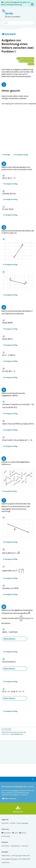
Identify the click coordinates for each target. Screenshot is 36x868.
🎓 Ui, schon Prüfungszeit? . (16, 3)
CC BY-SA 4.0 (5, 734)
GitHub (23, 833)
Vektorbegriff (9, 34)
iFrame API (25, 846)
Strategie (6, 155)
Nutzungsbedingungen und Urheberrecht (16, 859)
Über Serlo (5, 823)
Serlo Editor (6, 846)
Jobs (15, 833)
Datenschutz (6, 856)
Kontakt (13, 823)
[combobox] (18, 23)
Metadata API (16, 846)
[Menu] (32, 4)
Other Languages (22, 823)
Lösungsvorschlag (21, 155)
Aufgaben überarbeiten (25, 59)
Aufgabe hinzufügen (26, 61)
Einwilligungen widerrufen (21, 856)
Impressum (6, 862)
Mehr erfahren (9, 799)
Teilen (31, 64)
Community (6, 836)
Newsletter (6, 833)
